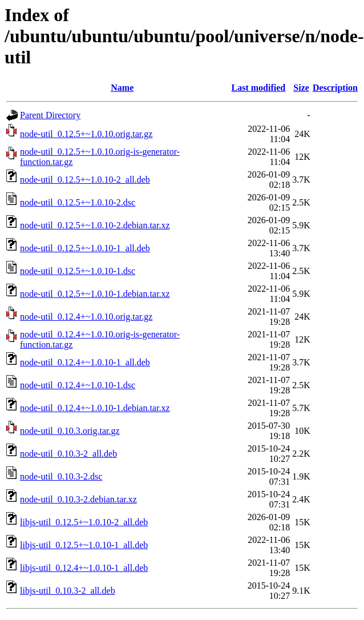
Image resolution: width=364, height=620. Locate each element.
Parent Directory (50, 115)
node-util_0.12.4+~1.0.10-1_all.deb (85, 362)
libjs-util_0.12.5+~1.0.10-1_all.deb (84, 545)
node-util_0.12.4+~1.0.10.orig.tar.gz (86, 317)
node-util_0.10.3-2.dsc (61, 476)
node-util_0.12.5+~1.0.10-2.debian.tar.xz (95, 225)
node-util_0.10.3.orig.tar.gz (70, 431)
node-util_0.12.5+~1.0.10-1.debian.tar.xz (95, 294)
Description (335, 88)
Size (301, 88)
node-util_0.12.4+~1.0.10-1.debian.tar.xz (95, 408)
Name (122, 88)
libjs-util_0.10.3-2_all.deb (68, 591)
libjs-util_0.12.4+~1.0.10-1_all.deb (84, 568)
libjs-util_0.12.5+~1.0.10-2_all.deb (84, 522)
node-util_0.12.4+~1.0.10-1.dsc (78, 385)
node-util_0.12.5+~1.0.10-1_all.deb (85, 248)
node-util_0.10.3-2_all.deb (68, 454)
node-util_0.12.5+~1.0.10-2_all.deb (85, 180)
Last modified (259, 88)
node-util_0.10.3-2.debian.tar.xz (78, 499)
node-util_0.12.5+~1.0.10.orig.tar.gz (86, 134)
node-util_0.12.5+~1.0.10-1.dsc (78, 271)
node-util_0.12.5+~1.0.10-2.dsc (78, 202)
